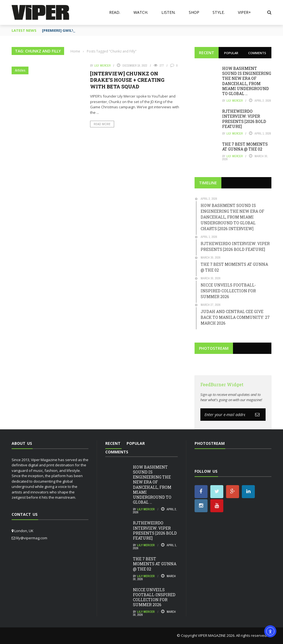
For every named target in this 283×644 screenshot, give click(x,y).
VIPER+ (244, 12)
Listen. (168, 12)
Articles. (21, 70)
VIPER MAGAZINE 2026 (216, 635)
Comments (257, 53)
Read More (102, 124)
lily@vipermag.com (32, 538)
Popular (231, 53)
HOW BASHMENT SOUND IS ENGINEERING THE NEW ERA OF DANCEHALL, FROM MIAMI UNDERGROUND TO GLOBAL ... (247, 81)
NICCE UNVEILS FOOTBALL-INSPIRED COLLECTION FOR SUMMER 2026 (154, 597)
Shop (194, 12)
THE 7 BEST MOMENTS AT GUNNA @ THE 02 (245, 147)
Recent (207, 53)
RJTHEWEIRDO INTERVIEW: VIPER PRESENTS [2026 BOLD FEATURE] (244, 119)
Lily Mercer (102, 65)
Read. (115, 12)
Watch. (141, 12)
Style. (219, 12)
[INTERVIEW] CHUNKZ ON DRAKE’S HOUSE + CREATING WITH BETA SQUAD (127, 80)
